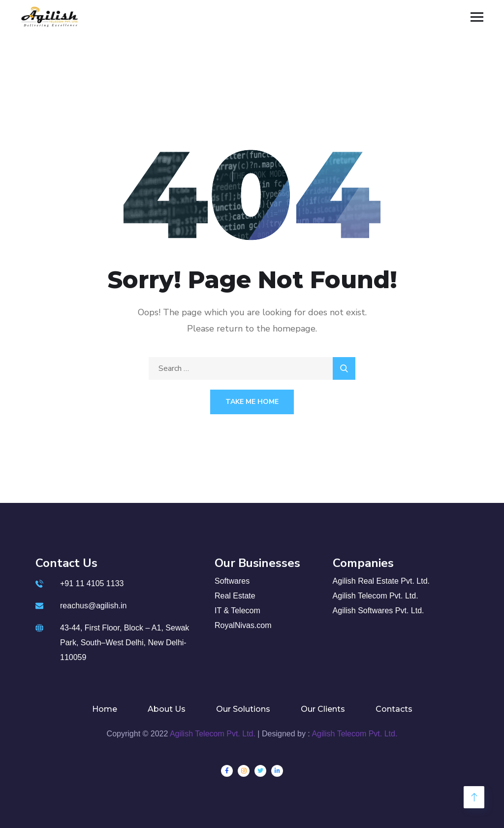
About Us (167, 709)
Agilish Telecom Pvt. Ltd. (213, 734)
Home (105, 709)
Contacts (394, 709)
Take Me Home (252, 402)
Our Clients (323, 709)
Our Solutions (243, 709)
